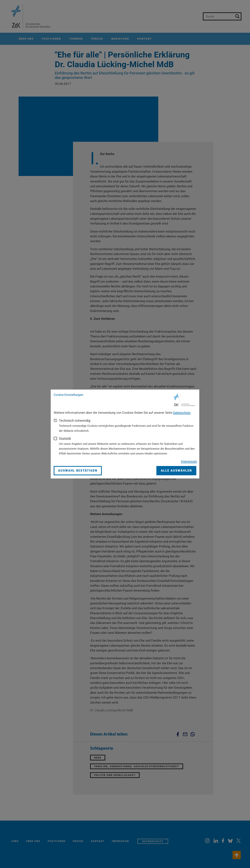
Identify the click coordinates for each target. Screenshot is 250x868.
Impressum (189, 461)
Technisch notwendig (75, 421)
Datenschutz (182, 413)
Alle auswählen (176, 471)
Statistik (65, 439)
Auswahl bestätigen (78, 471)
